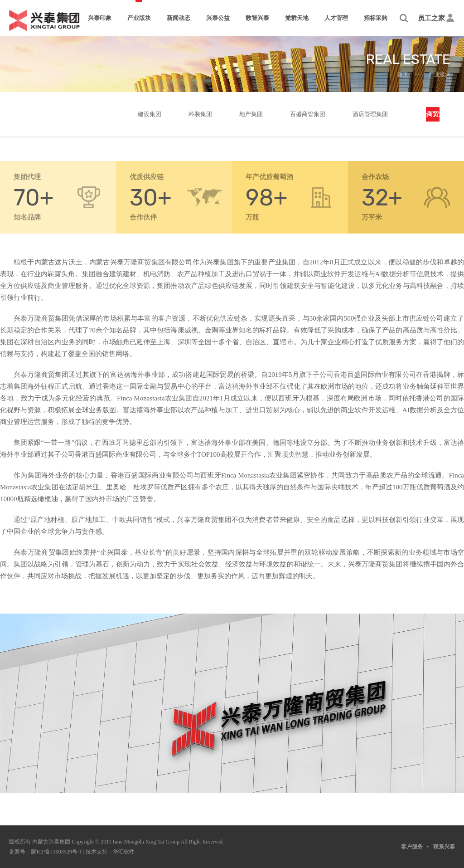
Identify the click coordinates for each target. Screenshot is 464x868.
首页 (66, 18)
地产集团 (251, 114)
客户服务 (412, 847)
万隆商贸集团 (433, 114)
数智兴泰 (257, 18)
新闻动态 (179, 18)
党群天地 (297, 18)
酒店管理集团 (370, 114)
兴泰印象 (100, 18)
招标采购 (376, 18)
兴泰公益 (218, 18)
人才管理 (336, 18)
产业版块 (139, 18)
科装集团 (200, 114)
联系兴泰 (444, 847)
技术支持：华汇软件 (110, 852)
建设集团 (150, 114)
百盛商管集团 (308, 114)
